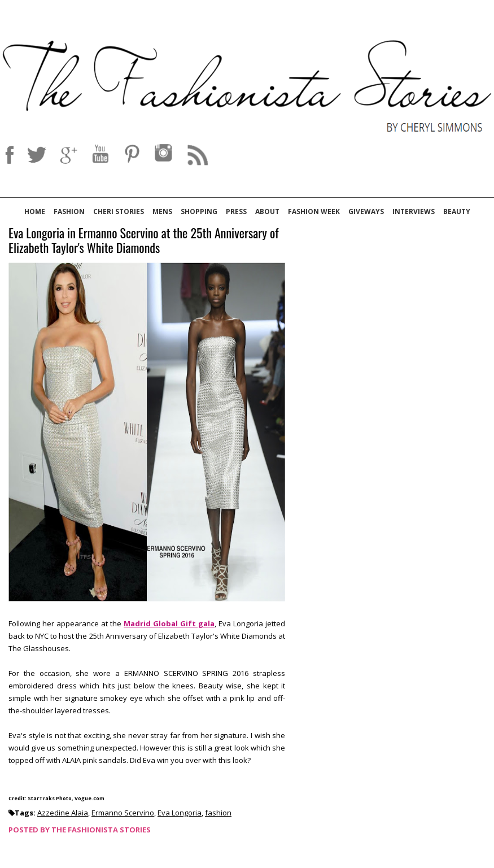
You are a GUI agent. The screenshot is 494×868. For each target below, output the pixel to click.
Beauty (457, 211)
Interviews (414, 211)
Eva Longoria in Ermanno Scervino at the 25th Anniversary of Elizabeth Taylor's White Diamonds (144, 241)
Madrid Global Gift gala (169, 623)
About (267, 211)
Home (35, 211)
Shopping (199, 211)
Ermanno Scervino (123, 813)
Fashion (69, 211)
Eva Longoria (180, 813)
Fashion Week (314, 211)
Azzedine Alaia (63, 813)
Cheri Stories (119, 211)
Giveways (366, 211)
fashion (218, 813)
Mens (162, 211)
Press (236, 211)
